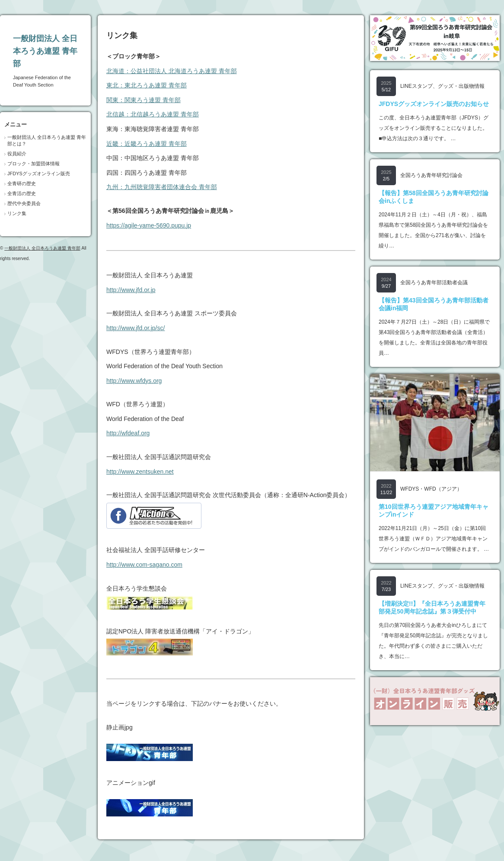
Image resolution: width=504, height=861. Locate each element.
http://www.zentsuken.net (140, 472)
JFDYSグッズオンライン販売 (39, 173)
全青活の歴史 (22, 193)
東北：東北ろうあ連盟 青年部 (147, 85)
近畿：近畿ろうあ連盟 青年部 (147, 144)
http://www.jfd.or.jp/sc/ (136, 328)
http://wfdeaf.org (128, 433)
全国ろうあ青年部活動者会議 (434, 283)
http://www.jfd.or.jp (131, 290)
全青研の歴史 (22, 183)
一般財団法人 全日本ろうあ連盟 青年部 (45, 51)
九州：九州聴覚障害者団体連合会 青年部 (162, 187)
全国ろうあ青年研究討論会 (431, 175)
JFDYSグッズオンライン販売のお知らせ (434, 104)
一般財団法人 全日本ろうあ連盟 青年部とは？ (47, 140)
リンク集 (17, 213)
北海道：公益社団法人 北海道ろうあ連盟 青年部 (172, 71)
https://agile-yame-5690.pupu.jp (149, 225)
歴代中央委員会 (24, 203)
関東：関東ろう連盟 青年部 (144, 100)
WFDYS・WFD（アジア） (431, 489)
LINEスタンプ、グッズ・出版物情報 (442, 86)
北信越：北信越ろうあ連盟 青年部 (153, 114)
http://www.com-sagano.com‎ (144, 565)
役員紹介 (17, 154)
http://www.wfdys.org (134, 381)
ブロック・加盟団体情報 (33, 164)
